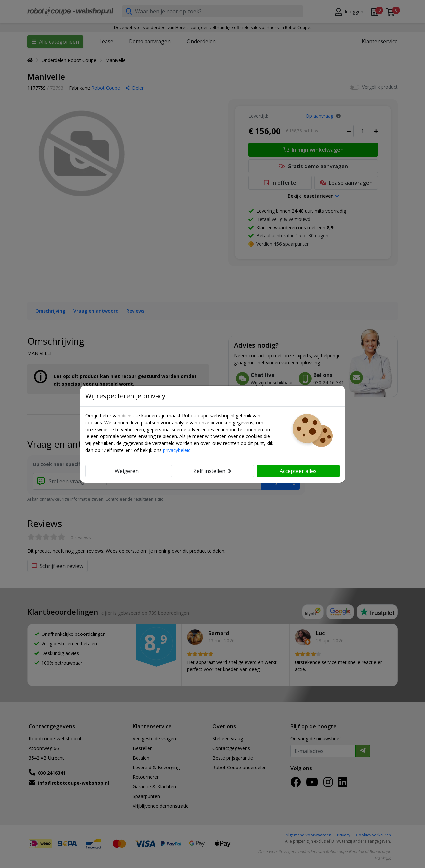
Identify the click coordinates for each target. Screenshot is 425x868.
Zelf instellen (212, 471)
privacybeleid (177, 450)
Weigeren (127, 471)
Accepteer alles (298, 471)
